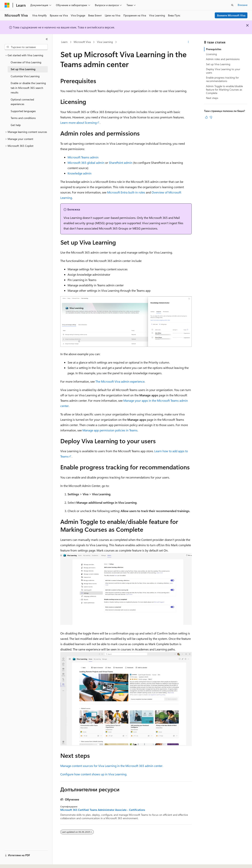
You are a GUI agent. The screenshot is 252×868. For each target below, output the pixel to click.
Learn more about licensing (78, 122)
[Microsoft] (7, 5)
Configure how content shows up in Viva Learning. (94, 774)
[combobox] (26, 47)
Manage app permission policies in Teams (110, 430)
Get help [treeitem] (16, 125)
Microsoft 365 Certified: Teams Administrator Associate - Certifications (103, 810)
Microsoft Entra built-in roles (126, 192)
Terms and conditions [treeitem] (23, 118)
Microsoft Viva (82, 42)
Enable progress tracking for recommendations (222, 79)
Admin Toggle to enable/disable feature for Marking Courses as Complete (224, 90)
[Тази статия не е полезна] (211, 117)
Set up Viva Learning (218, 64)
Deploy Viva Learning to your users (223, 71)
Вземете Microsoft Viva (231, 15)
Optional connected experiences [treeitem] (22, 102)
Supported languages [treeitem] (23, 111)
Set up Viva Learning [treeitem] (23, 69)
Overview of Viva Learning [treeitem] (26, 62)
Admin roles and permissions (223, 59)
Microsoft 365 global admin (86, 163)
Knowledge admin (80, 173)
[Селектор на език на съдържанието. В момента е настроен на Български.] (15, 862)
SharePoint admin (121, 163)
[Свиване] (47, 39)
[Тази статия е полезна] (206, 117)
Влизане (243, 5)
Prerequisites (214, 49)
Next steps (212, 98)
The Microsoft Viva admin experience (120, 381)
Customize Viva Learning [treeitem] (25, 76)
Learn (64, 42)
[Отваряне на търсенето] (232, 5)
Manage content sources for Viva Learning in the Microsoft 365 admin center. (112, 766)
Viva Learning (105, 42)
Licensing (211, 54)
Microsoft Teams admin (83, 157)
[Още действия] (188, 42)
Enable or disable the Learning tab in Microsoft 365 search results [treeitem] (28, 88)
